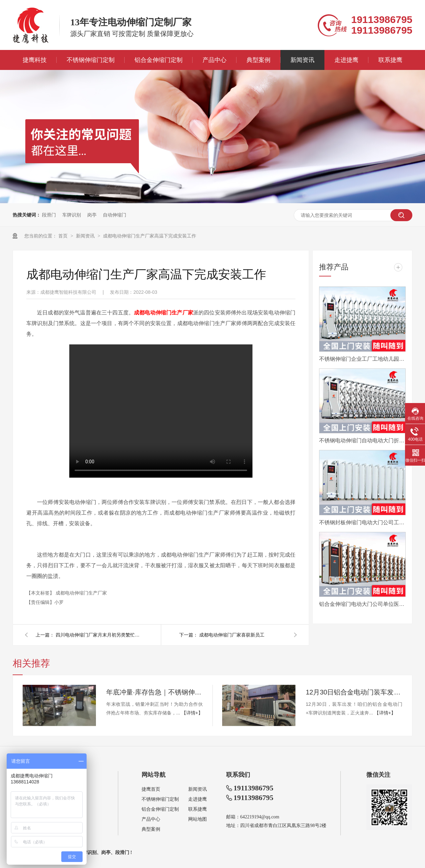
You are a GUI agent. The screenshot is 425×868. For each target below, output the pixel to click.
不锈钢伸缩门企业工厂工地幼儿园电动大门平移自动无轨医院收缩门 (362, 359)
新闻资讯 (302, 60)
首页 (64, 236)
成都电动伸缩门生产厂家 (81, 593)
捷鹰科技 (35, 60)
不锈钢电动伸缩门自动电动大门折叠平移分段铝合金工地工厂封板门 (362, 440)
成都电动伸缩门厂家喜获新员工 (232, 635)
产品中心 (214, 60)
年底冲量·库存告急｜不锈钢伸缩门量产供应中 (155, 692)
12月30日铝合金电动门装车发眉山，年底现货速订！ (354, 692)
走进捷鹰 (346, 60)
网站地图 (198, 819)
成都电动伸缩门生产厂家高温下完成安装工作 (150, 236)
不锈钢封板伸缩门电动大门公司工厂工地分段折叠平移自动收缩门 (362, 522)
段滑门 (49, 215)
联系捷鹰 (390, 60)
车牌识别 (72, 215)
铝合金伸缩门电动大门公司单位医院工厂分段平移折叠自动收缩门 (362, 604)
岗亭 (92, 215)
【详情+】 (192, 713)
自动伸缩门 (115, 215)
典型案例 (258, 60)
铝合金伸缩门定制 (159, 60)
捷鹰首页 (151, 789)
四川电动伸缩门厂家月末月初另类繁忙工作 (99, 635)
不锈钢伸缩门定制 (91, 60)
